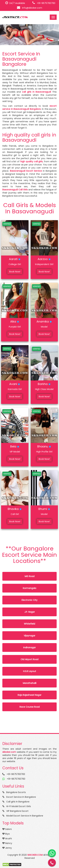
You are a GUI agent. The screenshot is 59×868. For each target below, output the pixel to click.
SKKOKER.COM (35, 855)
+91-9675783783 (44, 3)
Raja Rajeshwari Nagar (29, 695)
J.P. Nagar (30, 612)
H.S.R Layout (30, 671)
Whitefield (29, 624)
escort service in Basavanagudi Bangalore (29, 107)
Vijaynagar (29, 636)
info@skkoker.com (30, 8)
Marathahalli (30, 683)
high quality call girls (31, 161)
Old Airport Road (29, 659)
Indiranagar (29, 647)
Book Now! (15, 272)
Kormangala (29, 588)
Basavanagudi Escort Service (26, 171)
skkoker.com (9, 752)
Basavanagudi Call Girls (15, 190)
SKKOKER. (15, 17)
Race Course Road (30, 707)
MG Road (30, 576)
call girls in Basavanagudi (37, 92)
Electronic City (29, 600)
